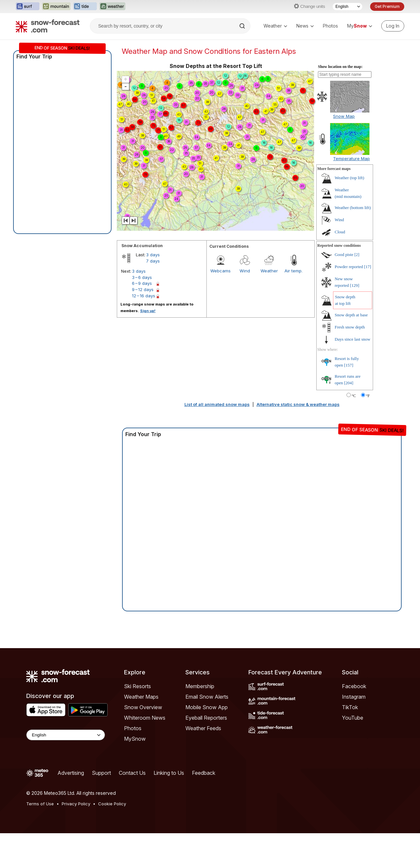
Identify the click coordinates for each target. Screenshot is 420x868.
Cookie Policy (112, 838)
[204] (349, 418)
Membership (200, 721)
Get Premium (387, 6)
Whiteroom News (145, 752)
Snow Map (344, 151)
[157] (349, 400)
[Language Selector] (347, 7)
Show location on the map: (340, 101)
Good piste (344, 289)
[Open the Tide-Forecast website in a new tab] (85, 7)
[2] (357, 289)
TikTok (350, 742)
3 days (153, 289)
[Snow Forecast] (48, 26)
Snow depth (351, 350)
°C (354, 431)
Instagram (354, 731)
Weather (275, 26)
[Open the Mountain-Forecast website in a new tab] (56, 7)
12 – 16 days (144, 330)
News (305, 26)
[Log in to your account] (393, 26)
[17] (368, 301)
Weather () (349, 212)
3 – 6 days (142, 312)
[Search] (243, 26)
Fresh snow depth (350, 362)
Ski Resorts (137, 721)
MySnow (135, 773)
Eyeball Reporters (206, 752)
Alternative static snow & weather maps (298, 439)
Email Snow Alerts (207, 731)
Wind (245, 306)
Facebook (354, 721)
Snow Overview (143, 742)
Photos (330, 26)
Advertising (71, 808)
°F (368, 431)
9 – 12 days (143, 324)
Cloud (340, 267)
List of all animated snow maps (217, 439)
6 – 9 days (142, 318)
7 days (153, 296)
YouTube (353, 752)
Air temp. (294, 306)
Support (101, 808)
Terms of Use (40, 838)
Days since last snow (353, 374)
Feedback (204, 808)
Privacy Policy (76, 838)
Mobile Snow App (207, 742)
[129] (355, 320)
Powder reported (349, 301)
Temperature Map (351, 193)
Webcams (220, 306)
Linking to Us (169, 808)
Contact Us (132, 808)
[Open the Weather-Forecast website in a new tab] (112, 7)
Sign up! (148, 346)
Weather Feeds (203, 763)
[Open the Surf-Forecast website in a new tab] (28, 7)
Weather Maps (141, 731)
